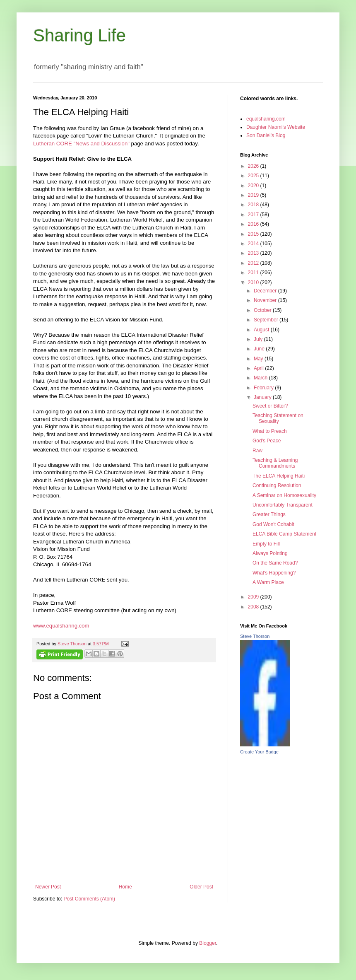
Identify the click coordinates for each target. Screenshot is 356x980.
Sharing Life (79, 35)
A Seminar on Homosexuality (284, 495)
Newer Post (48, 887)
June (260, 349)
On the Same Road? (275, 563)
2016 (254, 224)
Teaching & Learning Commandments (275, 463)
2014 (254, 244)
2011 (254, 273)
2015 (254, 234)
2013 (254, 253)
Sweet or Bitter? (270, 406)
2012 (254, 263)
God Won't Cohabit (273, 524)
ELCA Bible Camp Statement (284, 534)
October (263, 310)
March (261, 378)
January (263, 397)
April (259, 368)
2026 (254, 166)
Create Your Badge (259, 752)
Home (125, 887)
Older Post (201, 887)
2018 (254, 205)
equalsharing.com (266, 119)
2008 (254, 607)
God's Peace (267, 441)
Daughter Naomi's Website (276, 127)
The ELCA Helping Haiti (279, 476)
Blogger (208, 943)
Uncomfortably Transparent (283, 505)
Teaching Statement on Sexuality (278, 418)
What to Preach (270, 431)
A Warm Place (268, 582)
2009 (254, 597)
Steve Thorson (255, 636)
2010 (254, 282)
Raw (257, 451)
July (259, 339)
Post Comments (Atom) (89, 899)
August (262, 330)
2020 (254, 186)
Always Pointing (270, 553)
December (266, 291)
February (264, 388)
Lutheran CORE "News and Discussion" (81, 144)
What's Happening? (274, 573)
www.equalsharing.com (61, 626)
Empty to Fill (266, 544)
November (266, 300)
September (267, 320)
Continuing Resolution (277, 485)
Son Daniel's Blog (266, 135)
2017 (254, 215)
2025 (254, 176)
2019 (254, 195)
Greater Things (269, 514)
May (259, 359)
